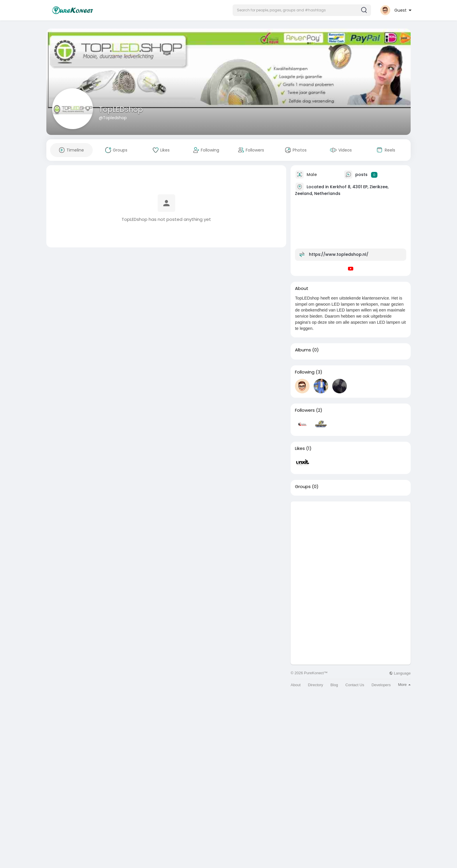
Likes (300, 448)
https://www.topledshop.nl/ (339, 254)
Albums (303, 350)
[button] (302, 10)
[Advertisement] (351, 542)
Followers (305, 410)
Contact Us (355, 685)
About (296, 685)
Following (305, 372)
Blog (334, 685)
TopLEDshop (121, 109)
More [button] (404, 685)
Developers (381, 685)
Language (400, 673)
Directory (316, 685)
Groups (303, 487)
